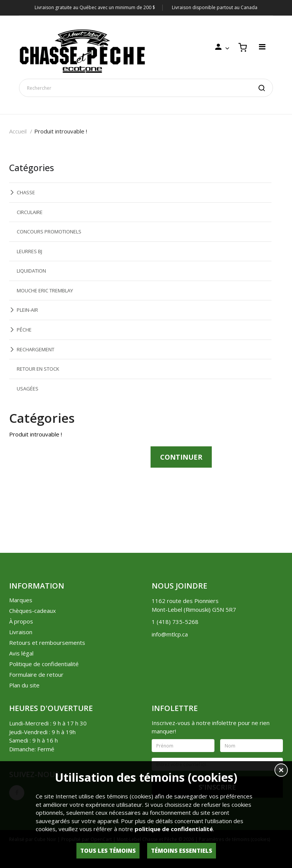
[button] (281, 771)
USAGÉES (28, 389)
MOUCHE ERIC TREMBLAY (45, 290)
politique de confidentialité (174, 829)
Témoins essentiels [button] (182, 851)
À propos (21, 621)
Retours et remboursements (47, 643)
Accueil (18, 131)
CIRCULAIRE (30, 212)
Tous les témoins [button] (108, 851)
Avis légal (21, 653)
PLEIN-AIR (27, 310)
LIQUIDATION (31, 271)
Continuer (181, 457)
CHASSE (26, 192)
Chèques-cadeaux (33, 611)
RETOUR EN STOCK (38, 369)
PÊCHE (24, 330)
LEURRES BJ (29, 251)
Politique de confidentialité (44, 664)
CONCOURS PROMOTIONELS (49, 232)
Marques (21, 600)
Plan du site (24, 685)
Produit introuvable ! (61, 131)
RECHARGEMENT (36, 349)
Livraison (21, 632)
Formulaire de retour (36, 674)
